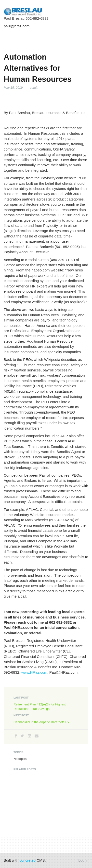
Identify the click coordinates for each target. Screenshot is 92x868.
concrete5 (27, 860)
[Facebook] (16, 736)
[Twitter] (22, 736)
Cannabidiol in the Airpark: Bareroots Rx (41, 722)
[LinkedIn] (29, 736)
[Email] (37, 736)
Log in (83, 860)
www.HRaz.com (34, 672)
